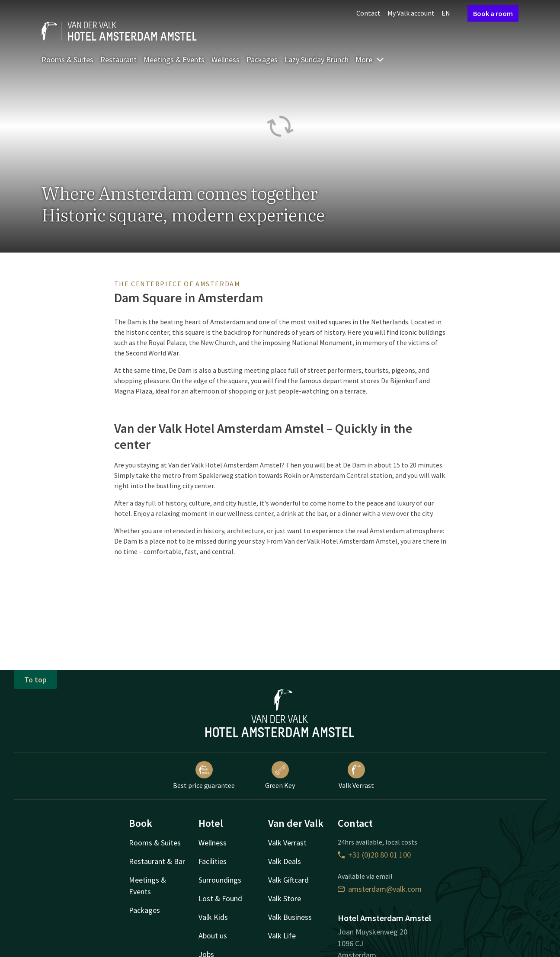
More (370, 59)
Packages (262, 59)
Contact (368, 13)
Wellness (226, 59)
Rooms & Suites (67, 59)
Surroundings (220, 880)
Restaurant (118, 59)
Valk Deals (285, 861)
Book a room (493, 13)
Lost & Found (220, 898)
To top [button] (35, 680)
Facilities (213, 861)
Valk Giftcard (288, 880)
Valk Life (282, 936)
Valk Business (290, 917)
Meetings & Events (174, 59)
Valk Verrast (356, 775)
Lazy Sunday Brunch (317, 59)
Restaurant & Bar (157, 861)
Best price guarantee (204, 775)
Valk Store (285, 898)
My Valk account (411, 13)
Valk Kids (213, 917)
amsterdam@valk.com (380, 889)
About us (213, 936)
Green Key (280, 775)
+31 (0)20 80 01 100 (374, 855)
